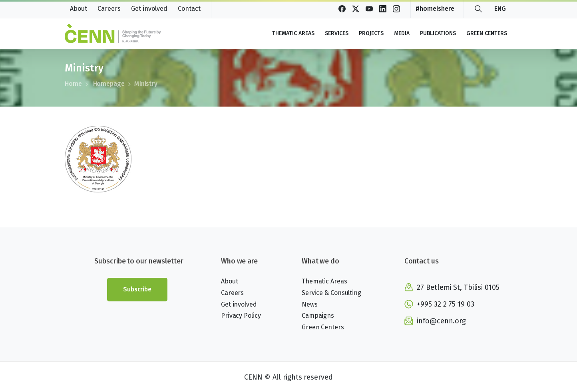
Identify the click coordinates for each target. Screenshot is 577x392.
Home (73, 84)
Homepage (103, 84)
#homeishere (435, 9)
